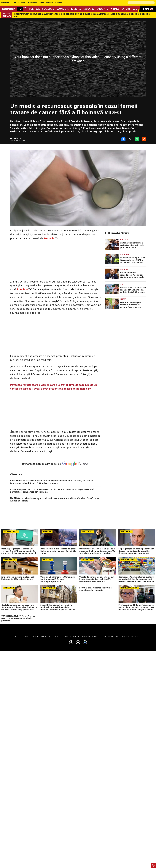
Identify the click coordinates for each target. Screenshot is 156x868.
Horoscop (33, 3)
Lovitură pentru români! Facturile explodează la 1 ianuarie (95, 589)
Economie (63, 9)
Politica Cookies (22, 636)
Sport (123, 284)
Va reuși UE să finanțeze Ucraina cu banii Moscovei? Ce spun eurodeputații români (58, 579)
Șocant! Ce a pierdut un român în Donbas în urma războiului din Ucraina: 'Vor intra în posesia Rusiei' (58, 607)
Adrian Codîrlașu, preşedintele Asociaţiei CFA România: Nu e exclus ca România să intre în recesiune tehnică (133, 275)
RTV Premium (20, 3)
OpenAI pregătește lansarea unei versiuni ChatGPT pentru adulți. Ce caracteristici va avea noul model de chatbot (19, 551)
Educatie (89, 9)
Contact (58, 636)
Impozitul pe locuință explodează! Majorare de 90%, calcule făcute (18, 578)
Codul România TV (110, 636)
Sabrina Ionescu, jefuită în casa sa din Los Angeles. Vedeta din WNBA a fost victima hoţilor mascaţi (133, 290)
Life (135, 9)
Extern (126, 9)
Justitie (76, 9)
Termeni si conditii (42, 636)
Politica (34, 9)
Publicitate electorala (132, 636)
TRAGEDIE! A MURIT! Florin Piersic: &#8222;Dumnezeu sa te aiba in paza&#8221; (18, 618)
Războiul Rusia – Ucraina (51, 3)
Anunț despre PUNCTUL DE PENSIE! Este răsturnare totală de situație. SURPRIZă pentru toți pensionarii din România (52, 491)
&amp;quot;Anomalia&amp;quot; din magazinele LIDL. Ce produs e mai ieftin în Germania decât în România (136, 579)
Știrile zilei (6, 3)
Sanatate (102, 9)
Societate (48, 9)
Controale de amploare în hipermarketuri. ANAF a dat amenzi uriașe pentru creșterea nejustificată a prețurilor (132, 260)
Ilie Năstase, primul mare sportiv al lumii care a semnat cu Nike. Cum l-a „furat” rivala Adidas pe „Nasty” (55, 500)
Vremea (115, 9)
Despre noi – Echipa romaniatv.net (81, 636)
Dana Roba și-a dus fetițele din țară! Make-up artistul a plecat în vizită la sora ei (58, 551)
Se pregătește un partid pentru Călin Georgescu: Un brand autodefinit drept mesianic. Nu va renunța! (136, 551)
